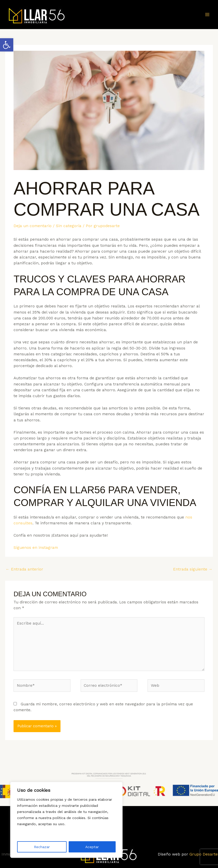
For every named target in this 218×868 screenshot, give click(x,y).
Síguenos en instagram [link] (36, 548)
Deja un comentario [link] (33, 226)
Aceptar (92, 847)
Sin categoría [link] (69, 226)
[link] (7, 45)
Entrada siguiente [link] (193, 569)
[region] (66, 820)
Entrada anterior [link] (24, 569)
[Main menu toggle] (207, 14)
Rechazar (42, 847)
